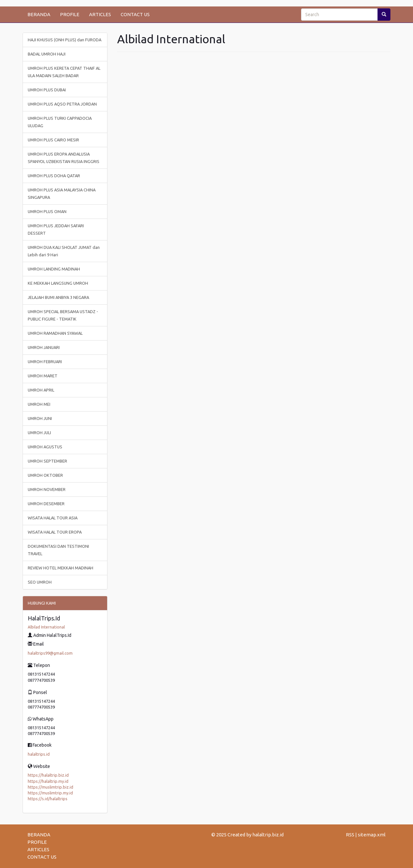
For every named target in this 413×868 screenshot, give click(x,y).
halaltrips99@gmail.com (50, 653)
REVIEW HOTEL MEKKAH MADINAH (60, 568)
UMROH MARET (43, 376)
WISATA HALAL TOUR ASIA (53, 518)
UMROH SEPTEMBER (47, 461)
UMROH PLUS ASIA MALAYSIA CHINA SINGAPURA (62, 194)
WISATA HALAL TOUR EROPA (55, 532)
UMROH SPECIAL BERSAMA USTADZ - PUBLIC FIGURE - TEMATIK (63, 315)
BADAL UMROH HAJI (47, 54)
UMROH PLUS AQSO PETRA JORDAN (62, 104)
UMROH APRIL (41, 390)
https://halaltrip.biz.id (48, 775)
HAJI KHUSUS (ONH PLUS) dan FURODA (65, 40)
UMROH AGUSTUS (45, 447)
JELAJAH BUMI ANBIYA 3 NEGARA (58, 297)
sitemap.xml (372, 835)
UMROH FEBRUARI (45, 362)
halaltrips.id (39, 754)
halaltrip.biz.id (268, 835)
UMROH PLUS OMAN (47, 211)
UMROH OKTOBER (45, 475)
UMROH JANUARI (44, 347)
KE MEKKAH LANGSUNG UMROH (58, 283)
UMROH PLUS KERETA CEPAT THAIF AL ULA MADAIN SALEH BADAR (64, 72)
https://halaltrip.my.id (48, 781)
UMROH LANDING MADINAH (54, 269)
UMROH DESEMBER (46, 504)
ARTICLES (100, 14)
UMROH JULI (39, 433)
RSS (350, 835)
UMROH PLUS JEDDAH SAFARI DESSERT (56, 229)
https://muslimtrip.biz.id (50, 787)
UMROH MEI (39, 404)
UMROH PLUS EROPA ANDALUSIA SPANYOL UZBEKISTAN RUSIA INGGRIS (64, 158)
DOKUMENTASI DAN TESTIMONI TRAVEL (58, 550)
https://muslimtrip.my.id (50, 793)
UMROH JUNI (40, 418)
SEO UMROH (40, 582)
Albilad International (46, 627)
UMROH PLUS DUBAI (47, 90)
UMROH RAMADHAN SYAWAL (55, 333)
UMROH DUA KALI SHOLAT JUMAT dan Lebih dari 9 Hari (64, 251)
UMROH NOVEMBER (47, 489)
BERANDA (39, 14)
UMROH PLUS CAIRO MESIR (53, 140)
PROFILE (70, 14)
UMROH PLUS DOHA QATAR (54, 176)
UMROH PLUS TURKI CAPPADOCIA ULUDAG (60, 122)
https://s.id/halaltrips (48, 799)
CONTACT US (135, 14)
